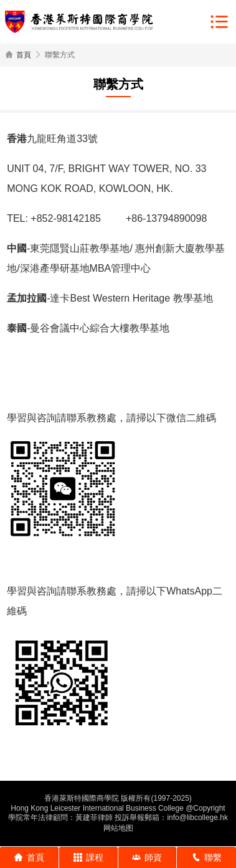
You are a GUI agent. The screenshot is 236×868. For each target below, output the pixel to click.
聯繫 (207, 857)
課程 (88, 857)
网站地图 (118, 828)
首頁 (24, 55)
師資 (147, 857)
